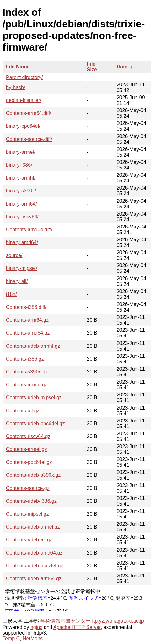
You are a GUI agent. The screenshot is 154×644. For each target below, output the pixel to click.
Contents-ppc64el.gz (29, 462)
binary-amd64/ (22, 242)
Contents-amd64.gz (28, 333)
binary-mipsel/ (22, 268)
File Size (92, 67)
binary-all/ (17, 281)
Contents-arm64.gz (27, 320)
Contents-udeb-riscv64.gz (35, 566)
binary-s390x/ (21, 191)
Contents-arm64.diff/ (29, 113)
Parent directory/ (24, 77)
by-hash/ (16, 87)
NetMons (33, 639)
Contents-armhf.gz (27, 385)
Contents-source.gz (28, 488)
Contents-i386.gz (25, 359)
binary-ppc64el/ (23, 126)
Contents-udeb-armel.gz (33, 527)
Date (122, 67)
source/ (14, 255)
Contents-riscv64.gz (28, 436)
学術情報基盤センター (66, 621)
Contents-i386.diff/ (26, 307)
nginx (36, 627)
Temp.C (11, 639)
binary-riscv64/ (22, 217)
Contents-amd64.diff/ (29, 230)
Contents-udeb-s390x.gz (33, 475)
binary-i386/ (19, 165)
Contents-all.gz (23, 411)
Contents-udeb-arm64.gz (34, 579)
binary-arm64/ (21, 204)
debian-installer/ (24, 100)
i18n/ (11, 294)
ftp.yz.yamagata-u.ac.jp (118, 621)
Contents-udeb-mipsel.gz (34, 397)
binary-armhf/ (21, 178)
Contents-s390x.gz (27, 372)
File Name (18, 67)
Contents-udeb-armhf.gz (33, 346)
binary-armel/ (21, 152)
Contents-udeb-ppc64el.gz (35, 424)
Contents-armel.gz (27, 449)
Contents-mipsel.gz (27, 514)
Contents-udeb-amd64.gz (34, 553)
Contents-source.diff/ (29, 139)
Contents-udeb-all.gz (29, 540)
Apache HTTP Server (77, 627)
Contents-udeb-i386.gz (31, 501)
